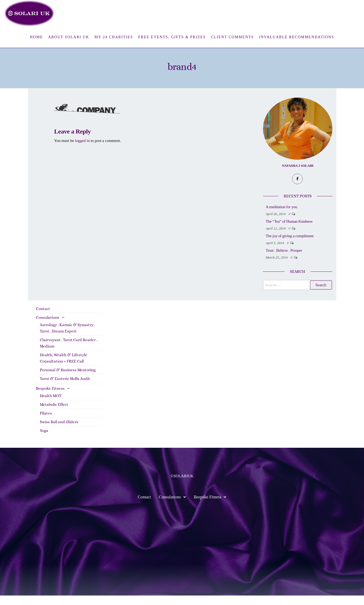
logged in (82, 141)
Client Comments (232, 37)
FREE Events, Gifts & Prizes (172, 37)
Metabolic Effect (54, 414)
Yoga (44, 440)
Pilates (46, 423)
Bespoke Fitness (50, 398)
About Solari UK (69, 37)
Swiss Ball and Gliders (59, 431)
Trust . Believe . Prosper (305, 260)
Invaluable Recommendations (297, 37)
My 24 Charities (114, 37)
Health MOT (51, 405)
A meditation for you (302, 207)
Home (36, 37)
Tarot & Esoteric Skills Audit (65, 388)
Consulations (48, 327)
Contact (43, 318)
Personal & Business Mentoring (68, 379)
